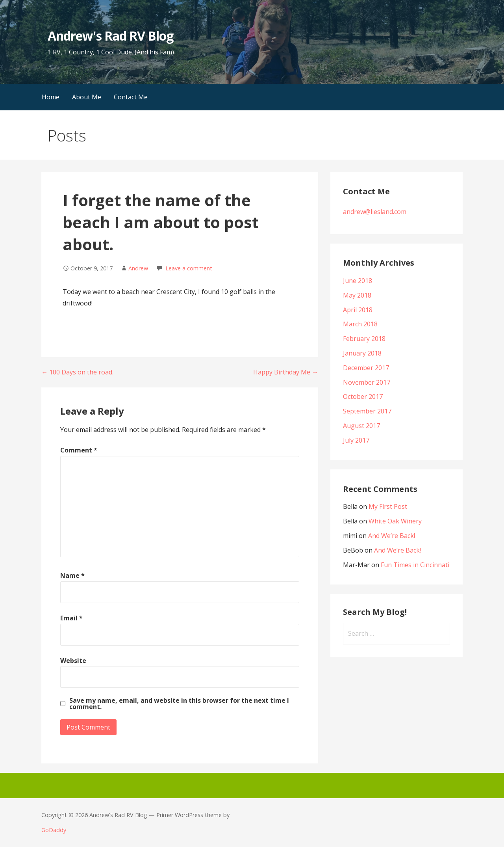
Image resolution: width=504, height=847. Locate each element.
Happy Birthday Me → (286, 372)
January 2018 (362, 353)
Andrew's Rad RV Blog (110, 36)
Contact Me (131, 97)
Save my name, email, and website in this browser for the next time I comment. (179, 704)
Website (73, 661)
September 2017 (367, 411)
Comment (79, 450)
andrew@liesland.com (375, 212)
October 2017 (363, 397)
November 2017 (367, 382)
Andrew (138, 268)
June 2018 (358, 281)
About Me (87, 97)
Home (51, 97)
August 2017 (361, 426)
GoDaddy (54, 830)
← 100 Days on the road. (77, 372)
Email (71, 618)
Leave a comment (189, 268)
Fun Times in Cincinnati (415, 565)
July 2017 (356, 440)
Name (72, 575)
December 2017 (366, 368)
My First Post (388, 506)
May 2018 (357, 295)
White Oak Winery (395, 521)
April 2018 (358, 310)
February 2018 (364, 339)
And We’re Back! (392, 536)
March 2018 (360, 324)
